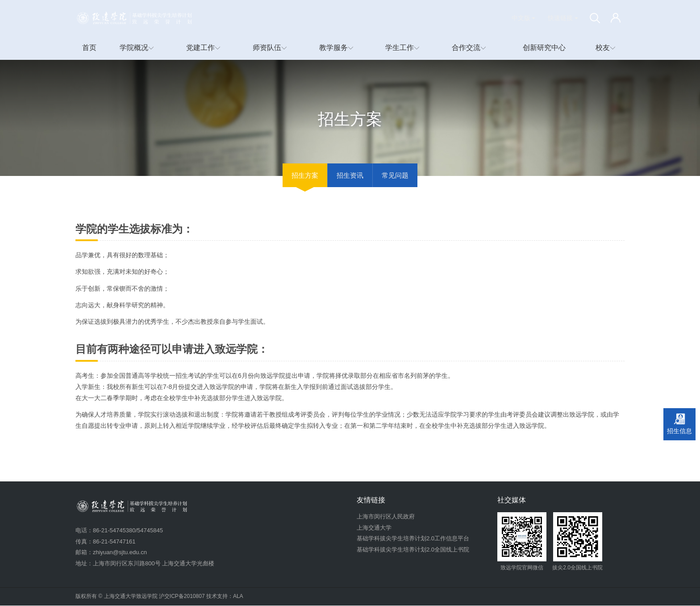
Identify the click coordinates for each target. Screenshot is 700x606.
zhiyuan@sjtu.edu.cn (120, 553)
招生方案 (305, 176)
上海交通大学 (374, 528)
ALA (238, 597)
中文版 (524, 18)
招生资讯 (350, 176)
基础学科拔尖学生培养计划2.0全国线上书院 (413, 550)
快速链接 (563, 18)
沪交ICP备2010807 (182, 597)
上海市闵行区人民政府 (386, 517)
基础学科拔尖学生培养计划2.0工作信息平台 (413, 539)
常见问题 (395, 176)
